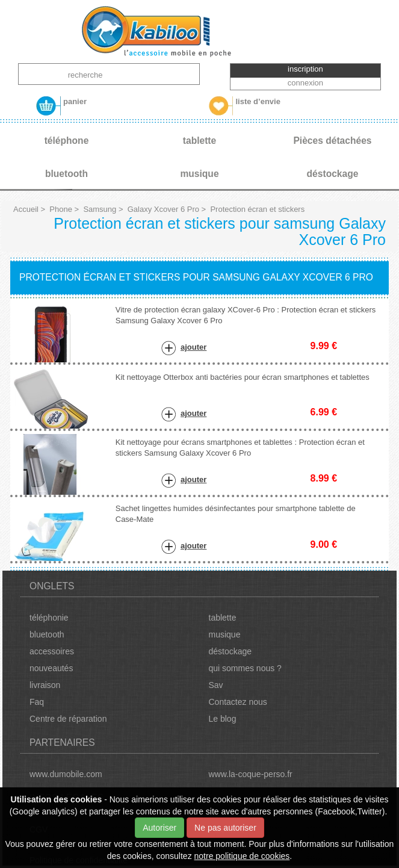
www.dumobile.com (66, 774)
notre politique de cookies (242, 856)
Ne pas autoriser (225, 828)
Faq (37, 702)
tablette (223, 618)
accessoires (52, 651)
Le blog (223, 719)
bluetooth (47, 634)
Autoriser (159, 828)
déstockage (230, 651)
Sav (216, 685)
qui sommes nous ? (245, 668)
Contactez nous (238, 702)
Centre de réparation (68, 719)
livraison (45, 685)
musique (225, 634)
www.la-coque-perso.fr (251, 774)
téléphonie (49, 618)
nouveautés (51, 668)
